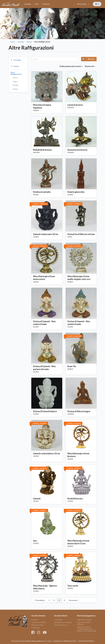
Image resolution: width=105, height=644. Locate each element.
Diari (37, 4)
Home (12, 42)
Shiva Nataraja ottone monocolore (44, 278)
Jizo (35, 541)
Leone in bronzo (75, 105)
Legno (15, 81)
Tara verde (73, 586)
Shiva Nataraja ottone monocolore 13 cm (78, 542)
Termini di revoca (61, 625)
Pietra (15, 78)
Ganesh (37, 498)
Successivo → (74, 600)
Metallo (16, 85)
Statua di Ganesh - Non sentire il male (79, 323)
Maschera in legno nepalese (42, 106)
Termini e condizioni (39, 622)
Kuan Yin (72, 366)
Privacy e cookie (37, 625)
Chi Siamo (46, 4)
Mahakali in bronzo (42, 150)
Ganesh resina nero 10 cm (45, 234)
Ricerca (88, 59)
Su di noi (34, 620)
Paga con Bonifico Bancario (84, 623)
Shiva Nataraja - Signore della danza (45, 587)
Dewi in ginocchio (76, 192)
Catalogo (28, 4)
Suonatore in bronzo (77, 150)
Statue (29, 42)
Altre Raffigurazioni (16, 73)
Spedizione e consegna (63, 622)
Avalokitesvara (75, 498)
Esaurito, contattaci (40, 204)
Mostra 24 (90, 66)
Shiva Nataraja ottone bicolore (78, 455)
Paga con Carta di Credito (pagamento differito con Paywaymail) (87, 629)
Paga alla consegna (84, 620)
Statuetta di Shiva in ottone (81, 234)
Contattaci (35, 628)
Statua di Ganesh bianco (45, 411)
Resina (15, 89)
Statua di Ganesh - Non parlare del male (44, 368)
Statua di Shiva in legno (79, 411)
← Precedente (39, 600)
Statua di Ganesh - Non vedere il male (44, 323)
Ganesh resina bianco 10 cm (46, 453)
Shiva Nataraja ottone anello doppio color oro (79, 278)
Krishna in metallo (42, 192)
